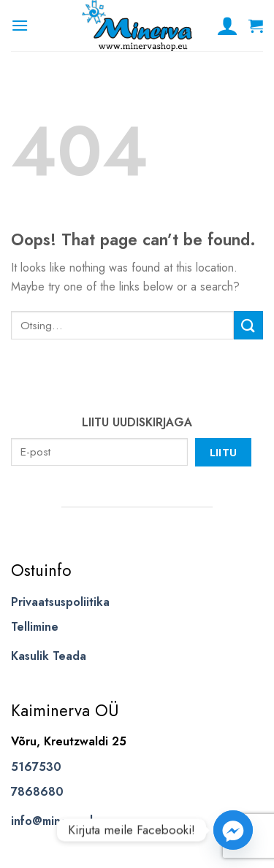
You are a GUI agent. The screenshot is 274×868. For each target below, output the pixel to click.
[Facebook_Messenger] (233, 830)
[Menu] (20, 25)
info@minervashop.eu (69, 821)
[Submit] (248, 325)
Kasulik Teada (49, 656)
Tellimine (35, 627)
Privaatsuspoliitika (60, 602)
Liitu (224, 452)
